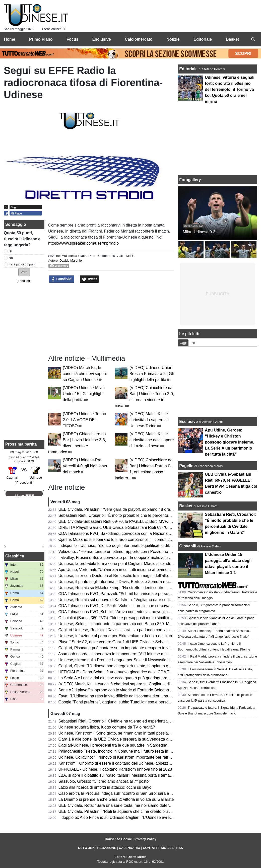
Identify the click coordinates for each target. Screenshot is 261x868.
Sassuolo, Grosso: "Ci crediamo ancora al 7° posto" (104, 781)
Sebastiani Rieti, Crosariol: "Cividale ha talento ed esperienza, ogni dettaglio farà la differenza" (142, 721)
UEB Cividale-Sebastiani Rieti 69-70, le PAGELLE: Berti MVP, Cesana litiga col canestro (137, 521)
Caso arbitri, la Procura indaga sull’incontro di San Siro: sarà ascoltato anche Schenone (136, 793)
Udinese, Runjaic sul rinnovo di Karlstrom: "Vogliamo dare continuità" (120, 600)
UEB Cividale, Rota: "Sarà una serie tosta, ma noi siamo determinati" (120, 805)
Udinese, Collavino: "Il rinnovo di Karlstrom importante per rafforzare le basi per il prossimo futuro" (145, 757)
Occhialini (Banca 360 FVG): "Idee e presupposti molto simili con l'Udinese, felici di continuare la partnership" (155, 618)
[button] (24, 272)
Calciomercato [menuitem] (139, 39)
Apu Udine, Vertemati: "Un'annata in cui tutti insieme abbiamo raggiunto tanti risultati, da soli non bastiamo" (153, 570)
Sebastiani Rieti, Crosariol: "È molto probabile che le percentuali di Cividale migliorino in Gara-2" (144, 515)
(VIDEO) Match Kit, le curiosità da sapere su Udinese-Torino (149, 420)
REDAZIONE (107, 848)
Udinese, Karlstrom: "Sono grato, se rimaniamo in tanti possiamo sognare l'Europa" (132, 733)
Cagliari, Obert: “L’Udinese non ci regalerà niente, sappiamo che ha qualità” (125, 666)
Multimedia (69, 256)
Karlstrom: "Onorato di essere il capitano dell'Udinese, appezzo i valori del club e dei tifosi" (139, 763)
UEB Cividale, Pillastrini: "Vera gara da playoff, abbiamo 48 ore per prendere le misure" (136, 509)
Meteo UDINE (25, 496)
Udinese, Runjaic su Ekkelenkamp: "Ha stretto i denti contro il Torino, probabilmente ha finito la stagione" (151, 588)
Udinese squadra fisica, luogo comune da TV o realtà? (107, 727)
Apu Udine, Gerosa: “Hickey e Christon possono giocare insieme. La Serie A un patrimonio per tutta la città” (230, 442)
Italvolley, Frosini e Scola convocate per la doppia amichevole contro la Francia (129, 558)
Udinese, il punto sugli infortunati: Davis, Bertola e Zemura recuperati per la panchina (134, 582)
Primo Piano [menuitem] (41, 39)
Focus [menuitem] (72, 39)
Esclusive (188, 422)
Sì (10, 251)
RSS (180, 848)
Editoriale (189, 69)
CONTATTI (151, 848)
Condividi (62, 279)
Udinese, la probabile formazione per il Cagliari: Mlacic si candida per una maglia (130, 564)
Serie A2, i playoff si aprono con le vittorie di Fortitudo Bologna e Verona (122, 690)
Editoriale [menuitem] (203, 39)
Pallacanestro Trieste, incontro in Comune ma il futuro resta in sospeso (121, 751)
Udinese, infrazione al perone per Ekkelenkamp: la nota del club (115, 636)
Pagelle (186, 466)
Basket (186, 506)
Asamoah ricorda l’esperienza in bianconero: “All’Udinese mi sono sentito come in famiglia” (139, 654)
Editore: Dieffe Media (130, 857)
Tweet (89, 279)
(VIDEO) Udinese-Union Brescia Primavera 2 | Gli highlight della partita (152, 374)
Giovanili (188, 546)
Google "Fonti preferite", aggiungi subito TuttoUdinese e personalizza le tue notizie (132, 702)
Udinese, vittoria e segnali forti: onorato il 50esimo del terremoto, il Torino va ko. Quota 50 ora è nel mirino (230, 89)
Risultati (24, 281)
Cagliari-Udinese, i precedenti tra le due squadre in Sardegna (113, 745)
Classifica (15, 556)
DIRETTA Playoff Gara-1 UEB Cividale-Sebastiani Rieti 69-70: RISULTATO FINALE (133, 527)
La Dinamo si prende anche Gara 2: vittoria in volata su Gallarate (116, 799)
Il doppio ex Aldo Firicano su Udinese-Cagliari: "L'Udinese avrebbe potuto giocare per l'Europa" (143, 817)
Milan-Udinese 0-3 (199, 232)
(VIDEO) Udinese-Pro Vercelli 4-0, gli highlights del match (85, 466)
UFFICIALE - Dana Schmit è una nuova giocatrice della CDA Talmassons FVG (128, 672)
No (11, 258)
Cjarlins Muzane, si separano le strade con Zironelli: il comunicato (117, 539)
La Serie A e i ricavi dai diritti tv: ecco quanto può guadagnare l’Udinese (122, 678)
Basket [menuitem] (232, 39)
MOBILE (167, 848)
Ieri (193, 343)
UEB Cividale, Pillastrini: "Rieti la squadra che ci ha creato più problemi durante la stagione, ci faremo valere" (155, 811)
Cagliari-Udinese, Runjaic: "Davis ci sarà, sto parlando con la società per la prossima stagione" (143, 630)
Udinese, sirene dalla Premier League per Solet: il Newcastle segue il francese (128, 660)
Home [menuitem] (10, 39)
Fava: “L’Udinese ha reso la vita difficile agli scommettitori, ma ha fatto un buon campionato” (140, 696)
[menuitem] (253, 39)
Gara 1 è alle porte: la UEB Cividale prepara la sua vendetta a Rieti (118, 739)
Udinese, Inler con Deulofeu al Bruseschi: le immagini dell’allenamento (121, 576)
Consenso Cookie (118, 839)
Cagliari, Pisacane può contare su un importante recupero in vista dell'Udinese (128, 648)
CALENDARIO (129, 848)
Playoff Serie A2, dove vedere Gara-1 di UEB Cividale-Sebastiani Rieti (121, 642)
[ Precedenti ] (24, 483)
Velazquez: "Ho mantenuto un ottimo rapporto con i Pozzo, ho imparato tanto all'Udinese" (138, 552)
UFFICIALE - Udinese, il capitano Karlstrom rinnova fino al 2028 (115, 769)
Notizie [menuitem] (173, 39)
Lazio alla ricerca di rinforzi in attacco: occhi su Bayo (105, 787)
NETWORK (86, 848)
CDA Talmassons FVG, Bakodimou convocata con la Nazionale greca (120, 533)
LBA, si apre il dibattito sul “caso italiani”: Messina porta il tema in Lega (121, 775)
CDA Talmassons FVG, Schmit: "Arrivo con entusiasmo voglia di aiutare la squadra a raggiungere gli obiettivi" (155, 612)
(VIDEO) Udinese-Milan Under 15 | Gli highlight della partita (84, 394)
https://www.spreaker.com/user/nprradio (83, 243)
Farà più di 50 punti (23, 264)
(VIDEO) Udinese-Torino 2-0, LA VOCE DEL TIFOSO (84, 420)
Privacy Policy (145, 839)
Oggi (183, 343)
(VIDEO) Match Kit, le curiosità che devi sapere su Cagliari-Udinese (85, 374)
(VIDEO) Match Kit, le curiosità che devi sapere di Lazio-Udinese (152, 440)
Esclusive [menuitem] (102, 39)
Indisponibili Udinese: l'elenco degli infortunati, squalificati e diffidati (118, 546)
